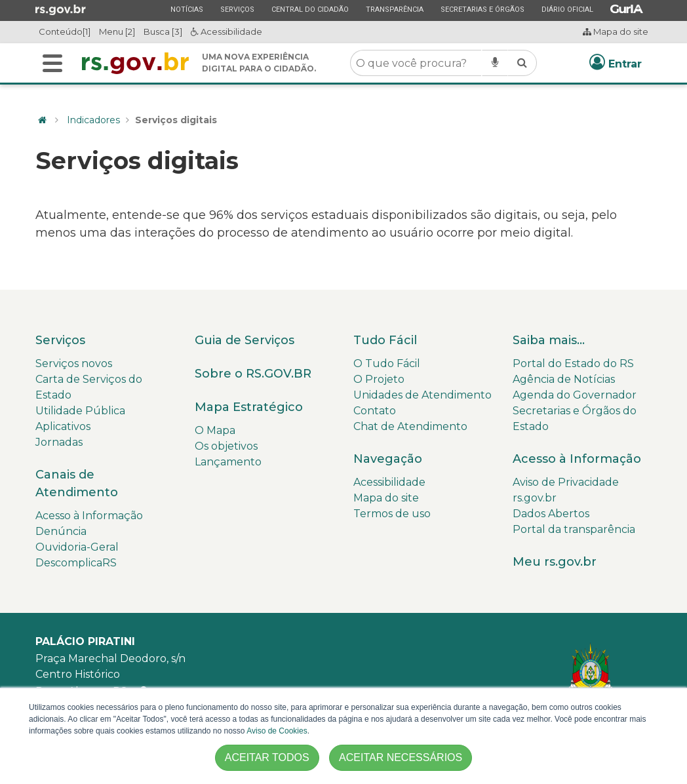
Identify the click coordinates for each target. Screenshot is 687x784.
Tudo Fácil (385, 340)
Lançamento (228, 462)
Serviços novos (74, 363)
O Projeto (379, 379)
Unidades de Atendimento (422, 395)
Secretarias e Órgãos (482, 9)
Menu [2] (117, 31)
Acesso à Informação (89, 516)
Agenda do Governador (575, 395)
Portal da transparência (574, 529)
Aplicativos (63, 426)
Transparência (394, 9)
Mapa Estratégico (249, 407)
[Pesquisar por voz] (495, 63)
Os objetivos (226, 446)
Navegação (388, 459)
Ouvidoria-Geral (77, 547)
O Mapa (215, 430)
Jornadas (59, 442)
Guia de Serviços (245, 340)
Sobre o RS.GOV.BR (253, 374)
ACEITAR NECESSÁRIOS (401, 757)
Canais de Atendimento (77, 483)
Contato (375, 411)
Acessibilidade (226, 31)
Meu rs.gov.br (555, 562)
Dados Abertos (551, 514)
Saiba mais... (549, 340)
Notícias (186, 9)
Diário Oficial (567, 9)
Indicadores (93, 120)
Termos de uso (392, 514)
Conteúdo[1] (65, 31)
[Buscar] (52, 63)
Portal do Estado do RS (573, 363)
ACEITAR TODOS (267, 757)
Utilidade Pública (80, 411)
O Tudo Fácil (387, 363)
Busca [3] (163, 31)
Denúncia (61, 531)
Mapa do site (616, 31)
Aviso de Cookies (277, 731)
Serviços (237, 9)
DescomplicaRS (76, 563)
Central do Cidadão (310, 9)
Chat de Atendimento (410, 426)
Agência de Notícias (564, 379)
